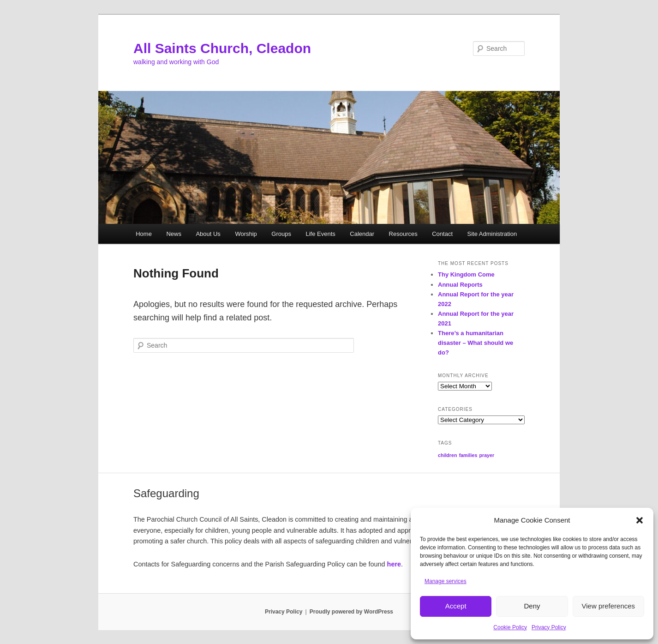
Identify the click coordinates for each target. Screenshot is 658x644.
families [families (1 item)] (468, 455)
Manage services (446, 581)
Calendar (362, 234)
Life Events (320, 234)
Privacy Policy (549, 627)
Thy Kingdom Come (466, 274)
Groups (281, 234)
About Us (208, 234)
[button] (640, 520)
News (174, 234)
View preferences (609, 606)
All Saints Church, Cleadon (222, 48)
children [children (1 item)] (447, 455)
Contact (442, 234)
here (394, 564)
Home (144, 234)
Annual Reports (460, 285)
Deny (532, 606)
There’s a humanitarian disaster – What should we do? (476, 343)
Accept (456, 606)
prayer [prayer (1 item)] (487, 455)
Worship (246, 234)
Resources (403, 234)
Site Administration (492, 234)
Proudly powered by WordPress (351, 612)
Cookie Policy (510, 627)
